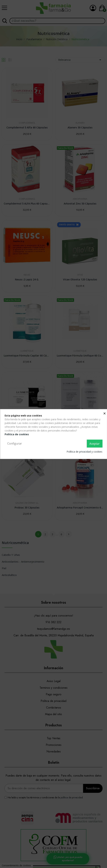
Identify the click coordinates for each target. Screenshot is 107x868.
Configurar (15, 443)
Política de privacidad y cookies (84, 451)
